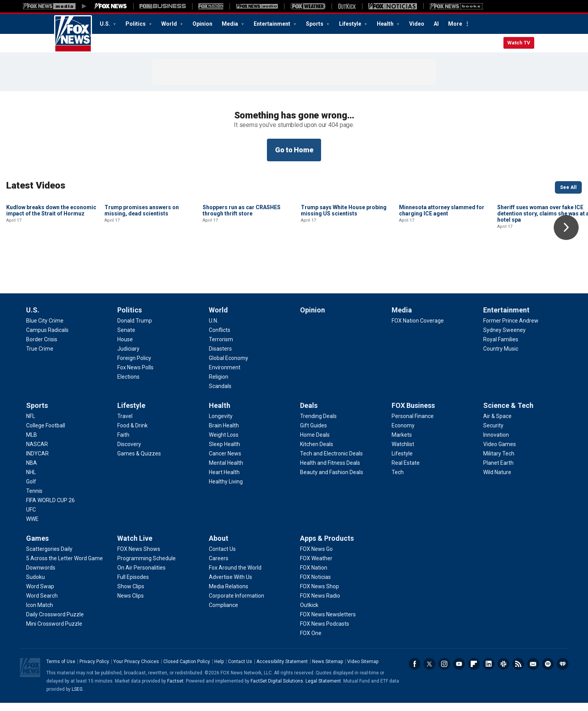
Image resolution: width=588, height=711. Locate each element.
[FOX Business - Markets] (402, 443)
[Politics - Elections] (128, 385)
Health (386, 24)
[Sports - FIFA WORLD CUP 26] (50, 508)
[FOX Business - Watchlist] (403, 452)
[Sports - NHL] (31, 480)
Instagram (444, 672)
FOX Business (413, 414)
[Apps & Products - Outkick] (309, 613)
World (170, 24)
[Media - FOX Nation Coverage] (418, 329)
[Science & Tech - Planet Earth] (498, 471)
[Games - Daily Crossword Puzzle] (55, 623)
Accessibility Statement (282, 670)
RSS (518, 672)
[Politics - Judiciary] (128, 357)
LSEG (77, 697)
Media (230, 24)
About (219, 546)
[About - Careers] (219, 566)
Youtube (459, 672)
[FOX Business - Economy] (403, 434)
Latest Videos (36, 185)
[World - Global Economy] (229, 366)
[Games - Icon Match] (40, 613)
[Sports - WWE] (32, 527)
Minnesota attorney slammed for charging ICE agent (442, 263)
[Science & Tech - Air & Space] (497, 424)
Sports (315, 24)
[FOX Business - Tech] (398, 480)
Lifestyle (351, 24)
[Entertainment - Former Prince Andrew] (511, 329)
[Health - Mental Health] (226, 471)
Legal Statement (323, 689)
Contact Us (240, 670)
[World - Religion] (219, 385)
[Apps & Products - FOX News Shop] (320, 595)
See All (568, 187)
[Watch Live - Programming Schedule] (147, 566)
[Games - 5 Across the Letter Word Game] (64, 566)
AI (436, 24)
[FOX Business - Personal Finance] (413, 424)
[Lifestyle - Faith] (123, 443)
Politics (136, 24)
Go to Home (294, 150)
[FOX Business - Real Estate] (406, 471)
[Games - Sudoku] (35, 585)
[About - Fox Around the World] (235, 576)
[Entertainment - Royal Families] (501, 348)
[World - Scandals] (220, 394)
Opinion (202, 24)
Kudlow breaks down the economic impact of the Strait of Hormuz (51, 263)
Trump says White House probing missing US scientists (344, 263)
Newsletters (533, 672)
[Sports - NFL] (31, 424)
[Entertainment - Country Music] (501, 357)
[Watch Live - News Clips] (131, 604)
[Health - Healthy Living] (226, 490)
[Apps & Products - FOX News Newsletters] (328, 623)
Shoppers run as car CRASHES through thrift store (242, 263)
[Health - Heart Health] (224, 480)
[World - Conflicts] (220, 338)
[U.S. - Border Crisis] (42, 348)
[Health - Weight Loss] (224, 443)
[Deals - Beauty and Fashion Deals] (332, 480)
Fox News (73, 34)
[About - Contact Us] (222, 557)
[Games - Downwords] (41, 576)
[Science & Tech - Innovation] (496, 443)
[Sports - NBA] (32, 471)
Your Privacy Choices (136, 670)
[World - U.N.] (214, 329)
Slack (503, 672)
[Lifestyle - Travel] (125, 424)
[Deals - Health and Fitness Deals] (330, 471)
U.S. (106, 24)
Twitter (429, 672)
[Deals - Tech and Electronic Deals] (331, 462)
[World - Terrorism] (221, 348)
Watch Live (135, 546)
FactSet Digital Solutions (277, 689)
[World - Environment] (225, 376)
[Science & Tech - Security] (493, 434)
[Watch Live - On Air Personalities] (141, 576)
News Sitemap (328, 670)
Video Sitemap (363, 670)
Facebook (415, 672)
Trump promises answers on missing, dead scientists (142, 263)
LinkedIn (489, 672)
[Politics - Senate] (126, 338)
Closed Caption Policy (187, 670)
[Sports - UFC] (31, 518)
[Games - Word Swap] (40, 595)
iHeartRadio (563, 672)
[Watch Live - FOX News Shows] (139, 557)
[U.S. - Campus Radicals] (47, 338)
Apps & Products (327, 546)
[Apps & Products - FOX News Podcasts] (325, 632)
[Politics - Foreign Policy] (134, 366)
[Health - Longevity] (221, 424)
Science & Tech (508, 414)
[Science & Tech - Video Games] (500, 452)
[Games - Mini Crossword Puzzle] (54, 632)
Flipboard (474, 672)
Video (417, 24)
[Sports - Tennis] (34, 499)
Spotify (548, 672)
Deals (309, 414)
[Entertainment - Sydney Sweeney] (504, 338)
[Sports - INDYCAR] (37, 462)
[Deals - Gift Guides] (313, 434)
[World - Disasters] (220, 357)
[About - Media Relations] (229, 595)
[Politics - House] (125, 348)
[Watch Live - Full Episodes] (133, 585)
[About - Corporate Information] (237, 604)
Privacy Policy (94, 670)
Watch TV (519, 43)
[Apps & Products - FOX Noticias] (315, 585)
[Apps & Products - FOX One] (311, 641)
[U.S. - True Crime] (40, 357)
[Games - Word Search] (42, 604)
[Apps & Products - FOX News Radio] (320, 604)
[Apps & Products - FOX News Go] (316, 557)
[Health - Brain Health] (224, 434)
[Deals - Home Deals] (315, 443)
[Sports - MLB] (32, 443)
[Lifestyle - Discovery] (129, 452)
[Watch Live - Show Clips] (131, 595)
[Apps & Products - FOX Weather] (316, 566)
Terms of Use (61, 670)
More (455, 24)
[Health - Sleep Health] (224, 452)
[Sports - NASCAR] (37, 452)
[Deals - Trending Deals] (318, 424)
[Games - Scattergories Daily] (49, 557)
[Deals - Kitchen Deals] (317, 452)
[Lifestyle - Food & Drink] (132, 434)
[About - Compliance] (223, 613)
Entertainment (273, 24)
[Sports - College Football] (46, 434)
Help (219, 670)
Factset (175, 689)
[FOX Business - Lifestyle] (402, 462)
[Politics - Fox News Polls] (135, 376)
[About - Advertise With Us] (230, 585)
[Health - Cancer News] (225, 462)
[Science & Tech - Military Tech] (499, 462)
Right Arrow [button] (566, 228)
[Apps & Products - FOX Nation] (314, 576)
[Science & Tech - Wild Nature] (497, 480)
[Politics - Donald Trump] (135, 329)
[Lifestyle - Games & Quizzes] (139, 462)
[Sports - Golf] (31, 490)
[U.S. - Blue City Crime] (45, 329)
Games (37, 546)
